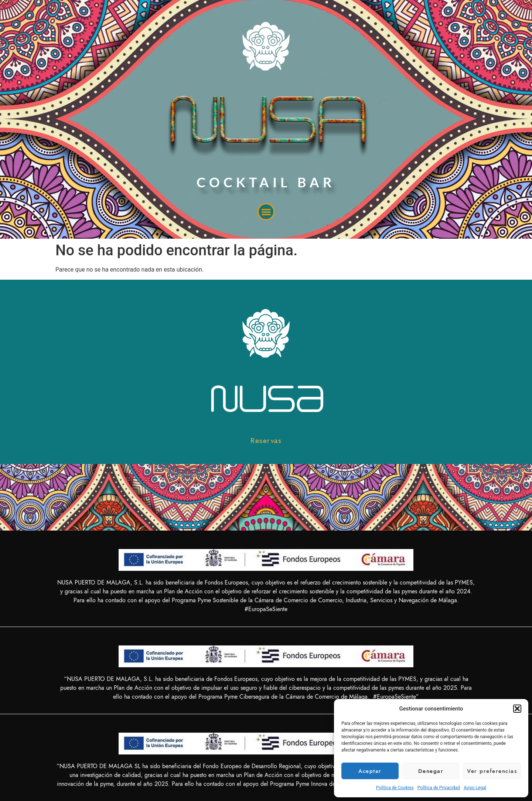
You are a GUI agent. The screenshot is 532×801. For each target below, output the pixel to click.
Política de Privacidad (439, 788)
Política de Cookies (395, 788)
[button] (517, 709)
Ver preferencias (492, 771)
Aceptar (370, 771)
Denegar (431, 771)
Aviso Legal (475, 788)
